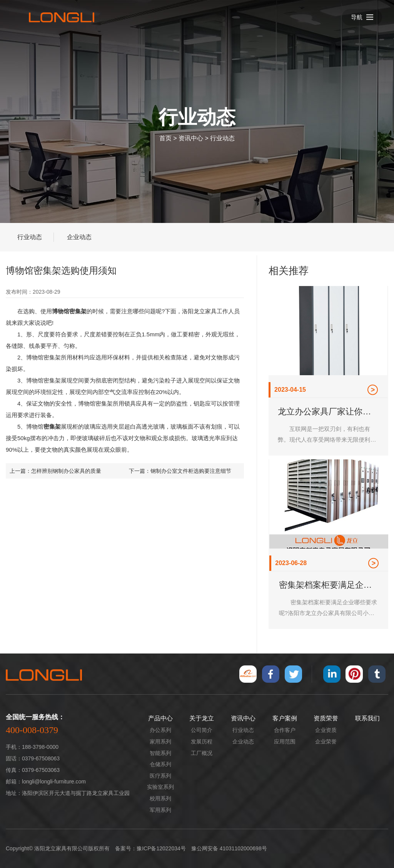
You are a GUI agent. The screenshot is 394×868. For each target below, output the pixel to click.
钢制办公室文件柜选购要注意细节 (191, 471)
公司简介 (202, 730)
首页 (165, 138)
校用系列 (160, 798)
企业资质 (326, 730)
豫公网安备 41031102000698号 (229, 848)
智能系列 (160, 753)
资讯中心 (191, 138)
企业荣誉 (326, 742)
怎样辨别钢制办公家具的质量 (66, 471)
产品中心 (160, 718)
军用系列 (160, 810)
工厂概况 (202, 753)
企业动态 (79, 237)
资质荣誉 (326, 718)
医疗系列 (160, 776)
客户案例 (285, 718)
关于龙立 (202, 718)
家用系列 (160, 742)
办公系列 (160, 730)
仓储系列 (160, 764)
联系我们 (367, 718)
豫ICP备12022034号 (161, 848)
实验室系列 (160, 787)
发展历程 (202, 742)
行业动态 (222, 138)
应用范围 (285, 742)
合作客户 (285, 730)
